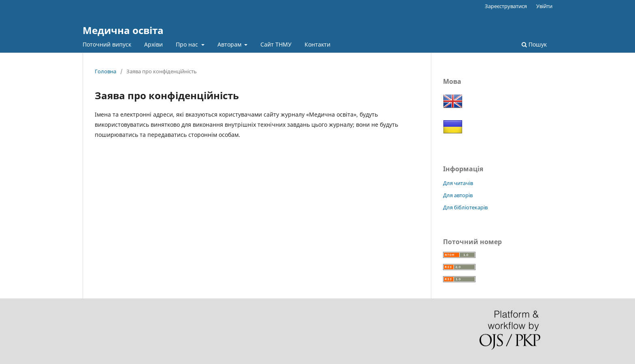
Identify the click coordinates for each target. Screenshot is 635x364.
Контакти (317, 44)
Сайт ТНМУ (276, 44)
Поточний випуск (107, 44)
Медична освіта (123, 30)
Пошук (534, 44)
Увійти (544, 6)
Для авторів (458, 195)
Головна (105, 71)
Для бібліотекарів (465, 207)
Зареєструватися (506, 6)
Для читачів (458, 183)
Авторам (230, 44)
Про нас (188, 44)
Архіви (153, 44)
